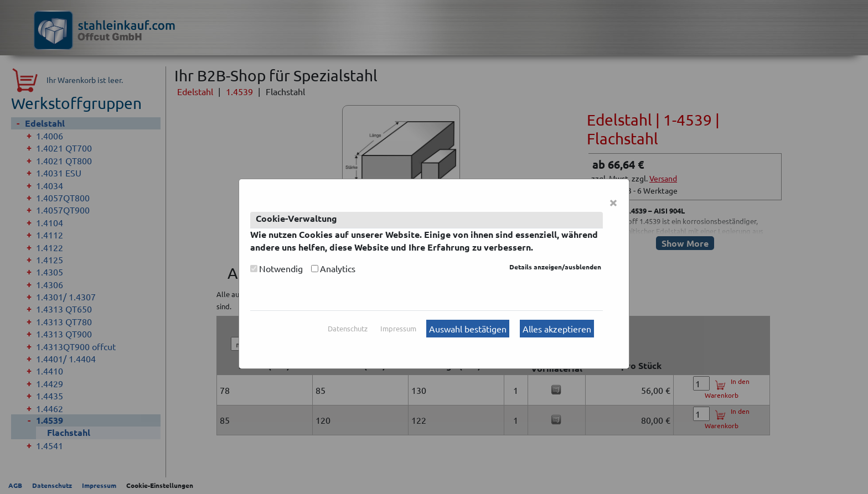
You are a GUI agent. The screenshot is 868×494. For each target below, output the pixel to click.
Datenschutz (348, 328)
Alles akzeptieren (557, 329)
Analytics (338, 268)
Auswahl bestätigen (468, 329)
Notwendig (281, 268)
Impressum (398, 328)
